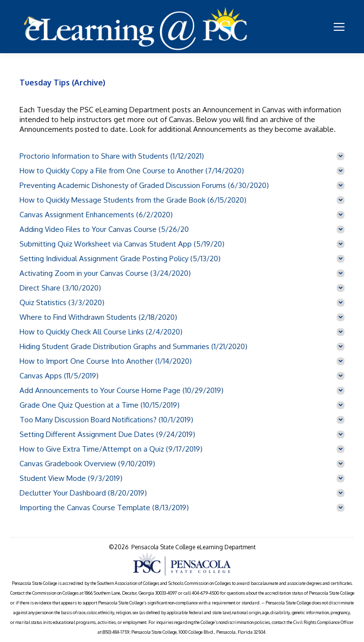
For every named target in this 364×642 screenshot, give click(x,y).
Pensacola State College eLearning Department (193, 547)
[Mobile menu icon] (339, 27)
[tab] (182, 156)
